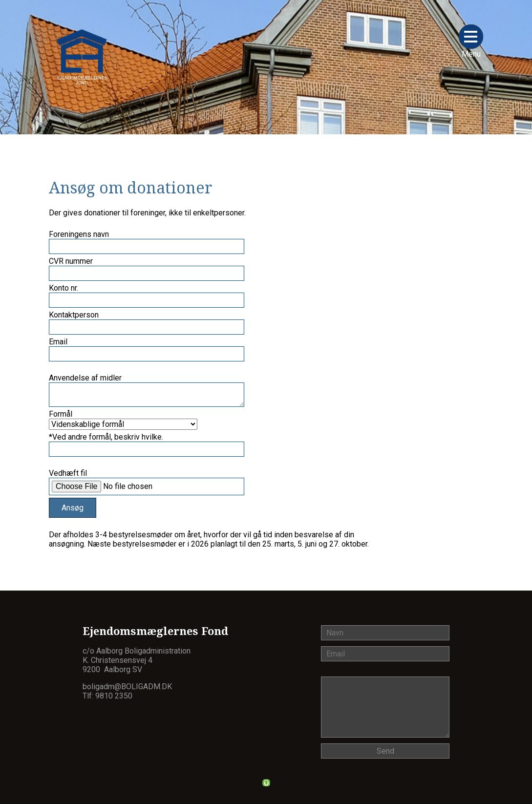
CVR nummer (71, 261)
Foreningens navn (79, 234)
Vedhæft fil (68, 473)
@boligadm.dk (143, 687)
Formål (61, 414)
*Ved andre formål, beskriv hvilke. (106, 437)
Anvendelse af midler (85, 378)
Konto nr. (64, 288)
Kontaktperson (74, 315)
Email (58, 342)
